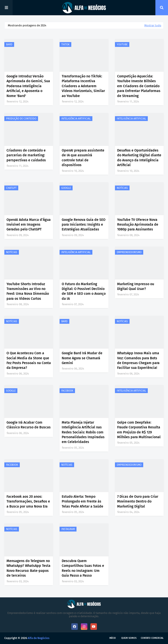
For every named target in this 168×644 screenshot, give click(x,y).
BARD (9, 44)
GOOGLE (66, 188)
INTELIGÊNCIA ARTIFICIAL (76, 119)
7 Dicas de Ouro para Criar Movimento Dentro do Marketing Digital (138, 501)
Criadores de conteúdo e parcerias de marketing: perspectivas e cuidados (26, 155)
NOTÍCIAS (122, 188)
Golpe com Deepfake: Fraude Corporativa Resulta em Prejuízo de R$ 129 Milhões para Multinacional (139, 430)
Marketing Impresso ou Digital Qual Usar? (136, 286)
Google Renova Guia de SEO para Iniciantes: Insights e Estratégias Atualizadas (84, 225)
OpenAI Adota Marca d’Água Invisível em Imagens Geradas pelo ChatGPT (29, 225)
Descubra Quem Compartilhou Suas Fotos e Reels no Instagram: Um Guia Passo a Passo (83, 568)
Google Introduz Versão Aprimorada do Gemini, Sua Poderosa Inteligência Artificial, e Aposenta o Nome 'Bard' (28, 86)
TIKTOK (65, 44)
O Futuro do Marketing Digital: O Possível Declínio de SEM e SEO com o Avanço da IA (84, 291)
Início (113, 638)
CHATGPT (11, 188)
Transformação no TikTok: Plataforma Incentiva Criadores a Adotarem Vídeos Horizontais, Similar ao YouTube (83, 86)
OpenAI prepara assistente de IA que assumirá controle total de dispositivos (83, 158)
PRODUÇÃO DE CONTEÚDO (21, 119)
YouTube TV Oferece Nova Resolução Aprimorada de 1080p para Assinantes (138, 225)
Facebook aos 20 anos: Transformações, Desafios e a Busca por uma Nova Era (28, 501)
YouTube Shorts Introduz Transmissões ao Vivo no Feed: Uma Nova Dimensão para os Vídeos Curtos (28, 291)
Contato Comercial (152, 638)
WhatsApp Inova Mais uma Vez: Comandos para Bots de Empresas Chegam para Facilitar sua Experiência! (138, 360)
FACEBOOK (67, 391)
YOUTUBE (122, 44)
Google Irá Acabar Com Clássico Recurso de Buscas (29, 425)
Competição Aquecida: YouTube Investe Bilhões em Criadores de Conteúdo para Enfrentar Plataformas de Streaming (139, 86)
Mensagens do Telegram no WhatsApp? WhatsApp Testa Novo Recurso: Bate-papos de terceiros (28, 568)
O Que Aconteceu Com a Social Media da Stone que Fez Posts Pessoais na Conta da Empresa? (29, 360)
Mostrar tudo (153, 25)
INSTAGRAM (68, 529)
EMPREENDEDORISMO (129, 252)
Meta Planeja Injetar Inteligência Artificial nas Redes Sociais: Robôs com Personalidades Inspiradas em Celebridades (83, 432)
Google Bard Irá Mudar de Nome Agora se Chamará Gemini (82, 358)
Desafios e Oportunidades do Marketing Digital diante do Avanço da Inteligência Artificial (139, 158)
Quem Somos (129, 638)
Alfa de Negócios (38, 638)
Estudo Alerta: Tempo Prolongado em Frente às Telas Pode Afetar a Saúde (82, 501)
